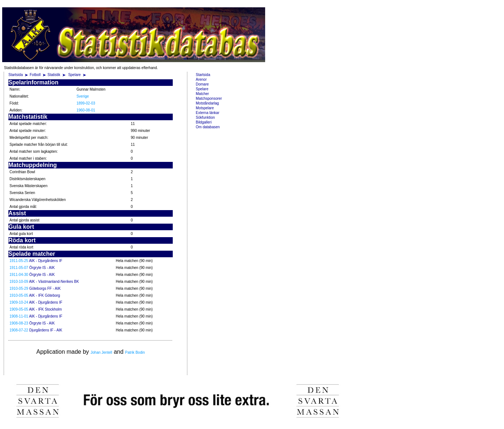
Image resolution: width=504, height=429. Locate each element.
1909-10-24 (19, 302)
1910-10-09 (19, 282)
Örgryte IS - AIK (42, 268)
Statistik (54, 75)
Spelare (75, 75)
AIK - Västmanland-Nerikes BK (54, 282)
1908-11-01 (19, 316)
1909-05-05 (19, 309)
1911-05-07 (19, 268)
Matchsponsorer (209, 98)
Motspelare (205, 108)
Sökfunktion (205, 117)
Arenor (201, 79)
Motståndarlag (207, 103)
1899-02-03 (86, 103)
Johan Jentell (101, 352)
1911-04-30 (19, 275)
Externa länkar (207, 113)
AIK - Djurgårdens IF (45, 261)
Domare (202, 84)
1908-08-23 (19, 323)
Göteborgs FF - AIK (45, 288)
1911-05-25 (19, 261)
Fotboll (35, 75)
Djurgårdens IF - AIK (46, 330)
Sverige (83, 96)
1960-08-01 (86, 110)
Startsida (16, 75)
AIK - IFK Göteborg (44, 295)
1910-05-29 (19, 288)
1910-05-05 (19, 295)
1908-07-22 (19, 330)
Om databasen (208, 127)
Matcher (202, 94)
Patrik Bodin (135, 352)
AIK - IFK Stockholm (45, 309)
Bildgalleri (204, 122)
